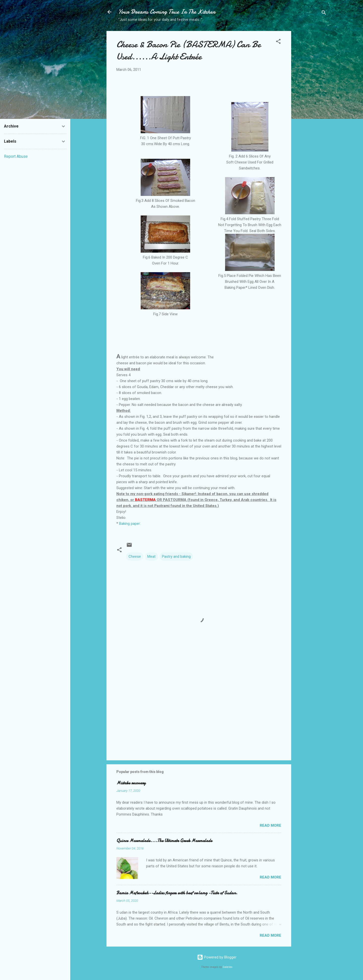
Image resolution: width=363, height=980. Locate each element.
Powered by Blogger (217, 957)
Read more (271, 825)
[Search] (324, 13)
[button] (278, 42)
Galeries (228, 967)
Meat (151, 556)
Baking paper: (129, 524)
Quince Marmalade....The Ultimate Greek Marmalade (164, 841)
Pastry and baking (176, 556)
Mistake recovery (131, 783)
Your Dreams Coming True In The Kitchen (167, 12)
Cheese (135, 556)
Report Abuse (16, 156)
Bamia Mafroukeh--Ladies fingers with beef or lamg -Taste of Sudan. (177, 893)
